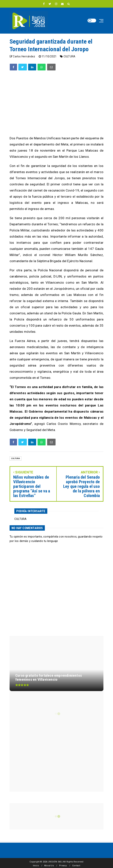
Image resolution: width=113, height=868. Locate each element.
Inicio (36, 866)
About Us (49, 866)
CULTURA (69, 56)
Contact (76, 866)
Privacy (63, 866)
